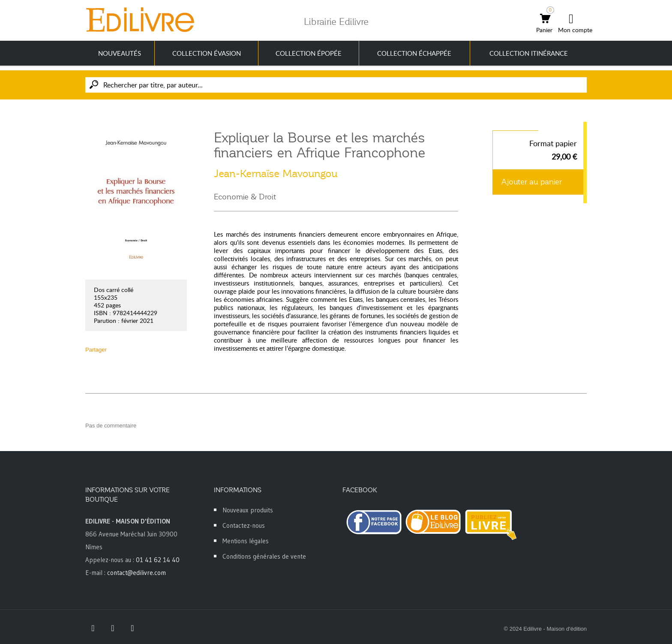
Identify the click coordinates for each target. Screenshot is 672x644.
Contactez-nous (244, 525)
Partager (96, 350)
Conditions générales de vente (264, 556)
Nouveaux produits (248, 510)
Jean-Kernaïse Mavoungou (276, 174)
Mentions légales (246, 541)
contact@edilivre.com (136, 573)
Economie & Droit (245, 197)
